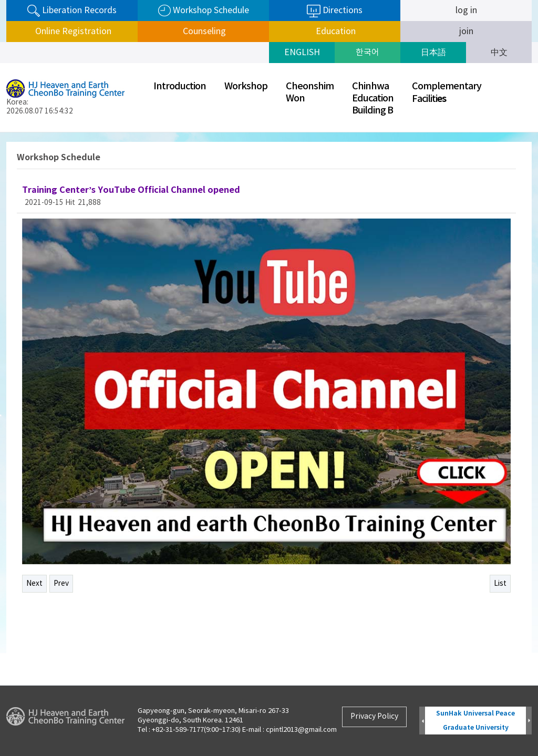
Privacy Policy (374, 717)
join (466, 32)
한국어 (368, 53)
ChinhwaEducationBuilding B (373, 99)
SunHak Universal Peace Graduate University (475, 721)
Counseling (203, 32)
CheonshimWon (310, 92)
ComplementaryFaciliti (447, 93)
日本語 (433, 53)
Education (335, 32)
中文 (499, 53)
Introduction (180, 86)
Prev (61, 584)
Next (34, 584)
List (500, 584)
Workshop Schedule (204, 11)
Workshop (246, 86)
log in (466, 11)
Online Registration (72, 32)
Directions (335, 11)
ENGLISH (302, 53)
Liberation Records (72, 11)
